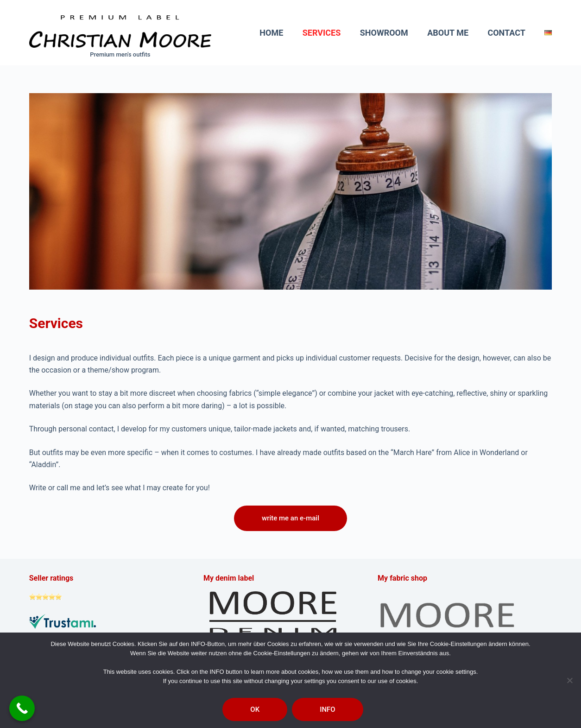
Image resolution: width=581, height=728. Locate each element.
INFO (328, 709)
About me (448, 33)
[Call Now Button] (22, 708)
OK (255, 709)
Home (271, 33)
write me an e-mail (290, 518)
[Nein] (569, 680)
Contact (506, 33)
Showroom (384, 33)
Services (322, 33)
